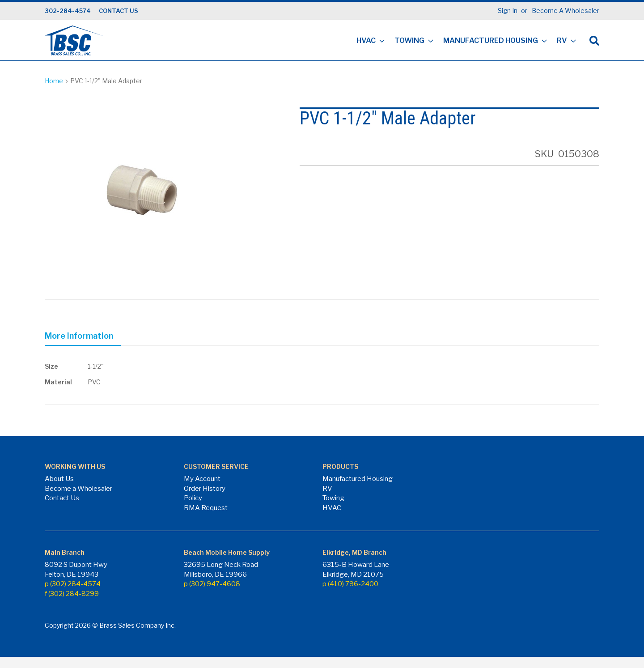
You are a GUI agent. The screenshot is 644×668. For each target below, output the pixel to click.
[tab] (83, 337)
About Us (59, 479)
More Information (79, 336)
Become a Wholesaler (78, 489)
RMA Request (206, 508)
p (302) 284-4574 (73, 584)
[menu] (464, 41)
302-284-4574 (68, 11)
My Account (202, 479)
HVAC (332, 508)
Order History (205, 489)
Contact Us (62, 498)
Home (54, 81)
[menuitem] (368, 41)
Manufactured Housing (358, 479)
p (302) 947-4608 (212, 584)
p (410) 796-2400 (350, 584)
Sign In (508, 11)
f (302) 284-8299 (72, 594)
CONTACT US (119, 11)
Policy (193, 498)
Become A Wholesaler (566, 11)
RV (327, 489)
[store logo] (74, 41)
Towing (333, 498)
